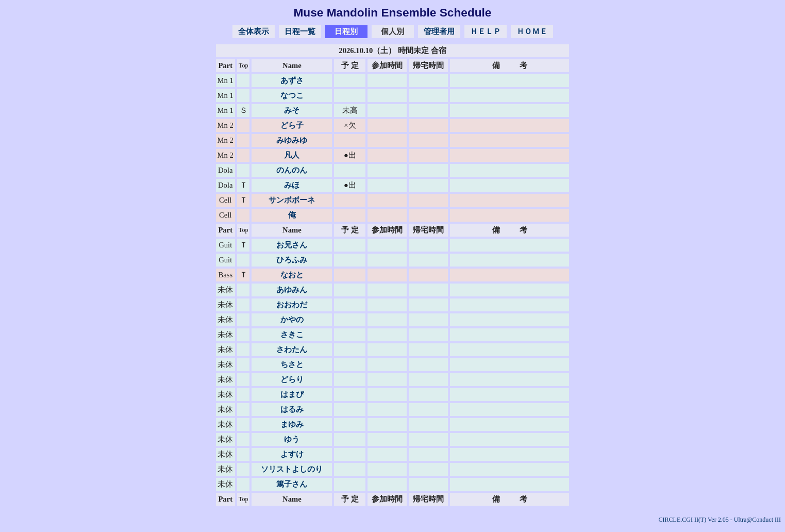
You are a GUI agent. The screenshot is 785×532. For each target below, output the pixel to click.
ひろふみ (292, 260)
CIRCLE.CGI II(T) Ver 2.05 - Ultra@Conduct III (720, 520)
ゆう (292, 439)
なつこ (292, 95)
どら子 (292, 125)
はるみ (292, 409)
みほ (292, 185)
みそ (292, 110)
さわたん (292, 350)
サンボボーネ (292, 200)
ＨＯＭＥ (532, 31)
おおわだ (292, 305)
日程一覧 (300, 31)
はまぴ (292, 394)
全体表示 (254, 31)
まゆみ (292, 424)
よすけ (292, 454)
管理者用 (439, 31)
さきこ (292, 335)
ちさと (292, 364)
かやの (292, 320)
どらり (292, 379)
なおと (292, 275)
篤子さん (292, 484)
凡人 (292, 155)
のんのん (292, 170)
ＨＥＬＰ (486, 31)
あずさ (292, 80)
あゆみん (292, 290)
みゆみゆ (292, 140)
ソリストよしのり (292, 469)
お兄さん (292, 245)
